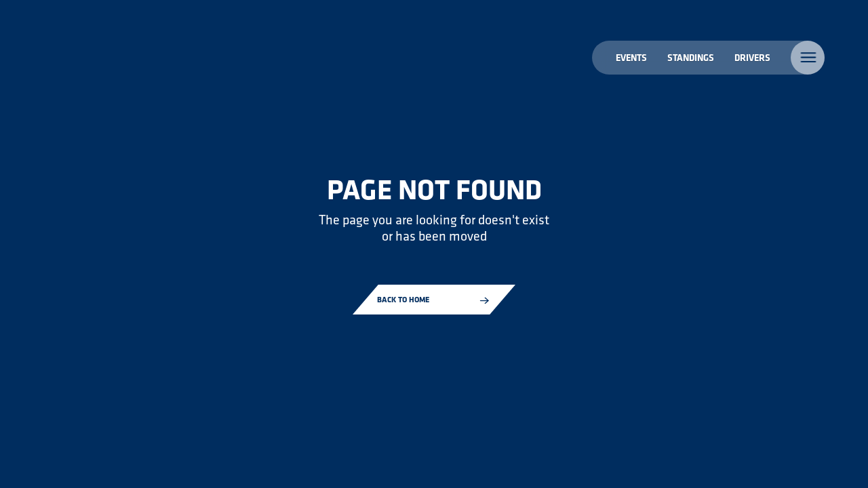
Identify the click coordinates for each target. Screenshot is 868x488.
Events (631, 57)
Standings (691, 57)
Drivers (752, 57)
